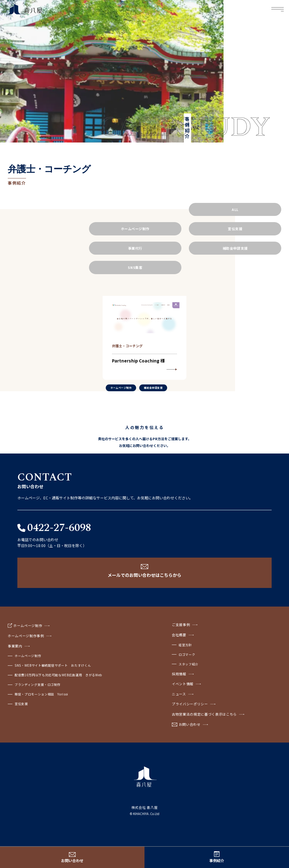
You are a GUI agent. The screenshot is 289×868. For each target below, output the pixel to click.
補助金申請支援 (235, 248)
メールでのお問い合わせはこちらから (144, 575)
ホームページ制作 (135, 229)
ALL (235, 209)
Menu (278, 9)
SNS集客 (135, 267)
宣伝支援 (235, 229)
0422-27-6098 (59, 528)
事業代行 (135, 248)
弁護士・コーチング (127, 346)
